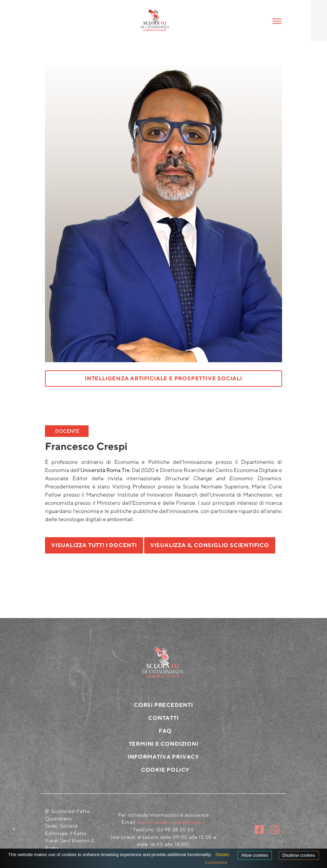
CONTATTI (163, 721)
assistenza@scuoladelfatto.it (171, 825)
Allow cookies (255, 855)
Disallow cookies (299, 855)
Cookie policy (165, 773)
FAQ (165, 734)
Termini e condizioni (164, 747)
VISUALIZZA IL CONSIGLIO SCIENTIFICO (210, 545)
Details (222, 855)
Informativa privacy (163, 760)
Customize (216, 862)
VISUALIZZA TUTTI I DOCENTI (94, 545)
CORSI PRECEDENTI (163, 708)
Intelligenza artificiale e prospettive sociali (163, 378)
